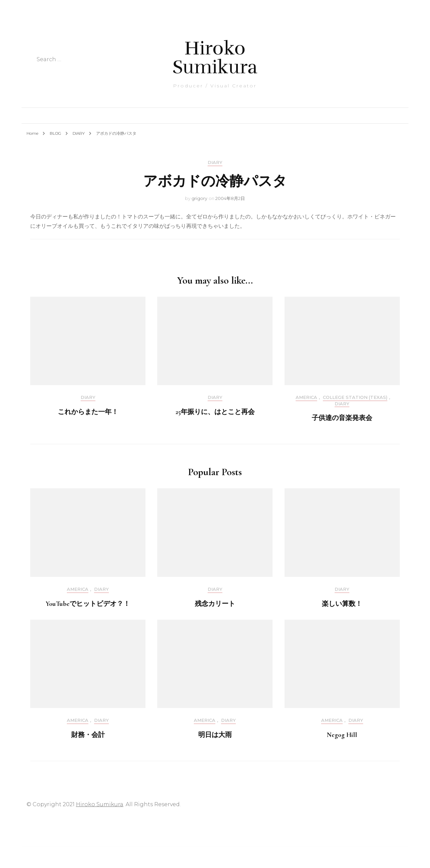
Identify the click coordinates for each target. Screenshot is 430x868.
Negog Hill (342, 735)
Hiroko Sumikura (215, 58)
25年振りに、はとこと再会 (215, 412)
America (306, 397)
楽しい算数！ (342, 604)
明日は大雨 (215, 735)
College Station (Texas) (355, 397)
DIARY (215, 162)
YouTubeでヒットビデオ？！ (88, 604)
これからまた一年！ (88, 412)
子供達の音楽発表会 (342, 418)
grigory (199, 198)
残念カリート (215, 604)
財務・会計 (88, 735)
